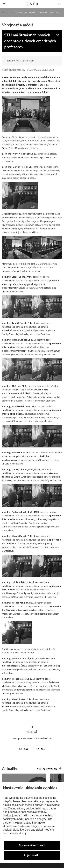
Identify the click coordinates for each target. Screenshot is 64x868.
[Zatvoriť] (4, 4)
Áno (24, 749)
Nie (40, 749)
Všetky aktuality (47, 769)
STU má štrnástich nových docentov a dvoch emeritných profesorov (30, 41)
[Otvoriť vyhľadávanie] (59, 4)
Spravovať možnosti (32, 845)
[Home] (3, 13)
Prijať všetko (32, 855)
